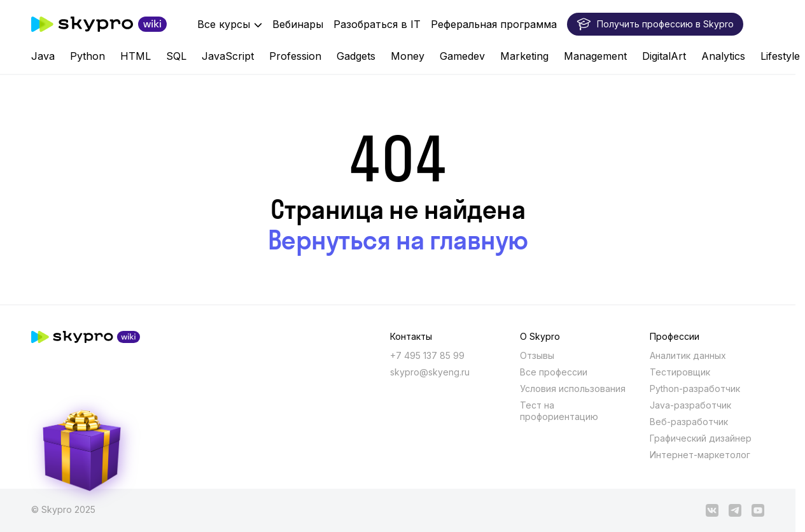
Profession (295, 56)
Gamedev (462, 56)
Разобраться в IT (377, 24)
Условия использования (573, 388)
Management (595, 56)
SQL (176, 56)
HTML (136, 56)
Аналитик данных (688, 355)
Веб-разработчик (689, 422)
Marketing (524, 56)
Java (43, 56)
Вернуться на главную (398, 240)
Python (87, 56)
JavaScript (228, 56)
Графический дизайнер (701, 438)
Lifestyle (780, 56)
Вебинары (298, 24)
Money (408, 56)
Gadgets (356, 56)
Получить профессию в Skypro (655, 24)
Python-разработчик (695, 388)
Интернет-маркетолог (700, 455)
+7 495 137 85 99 (427, 355)
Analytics (723, 56)
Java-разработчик (690, 405)
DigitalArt (664, 56)
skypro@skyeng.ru (430, 372)
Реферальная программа (494, 24)
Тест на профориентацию (559, 411)
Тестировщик (680, 372)
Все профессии (554, 372)
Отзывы (537, 355)
